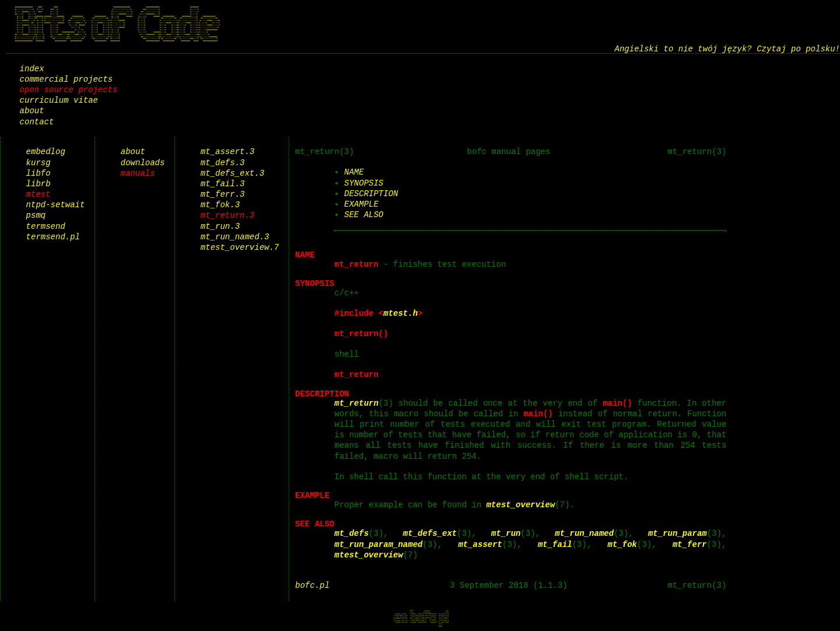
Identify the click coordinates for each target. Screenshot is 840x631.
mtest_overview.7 (240, 247)
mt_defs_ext (430, 533)
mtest (38, 194)
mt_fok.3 (220, 205)
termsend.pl (53, 237)
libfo (38, 173)
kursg (38, 163)
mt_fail (555, 544)
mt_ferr (690, 544)
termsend (46, 226)
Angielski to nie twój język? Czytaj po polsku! (727, 49)
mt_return (356, 403)
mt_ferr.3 (223, 194)
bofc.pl (312, 585)
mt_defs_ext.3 (232, 173)
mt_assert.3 (228, 151)
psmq (36, 215)
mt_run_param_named (378, 544)
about (32, 111)
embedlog (46, 151)
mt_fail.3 (223, 184)
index (32, 69)
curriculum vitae (59, 100)
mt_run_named (584, 533)
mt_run (506, 533)
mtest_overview (521, 505)
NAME (354, 172)
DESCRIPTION (371, 194)
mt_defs (351, 533)
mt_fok (622, 544)
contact (37, 122)
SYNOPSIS (364, 183)
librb (38, 184)
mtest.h (400, 313)
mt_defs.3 (223, 163)
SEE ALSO (364, 215)
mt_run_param (678, 533)
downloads (143, 163)
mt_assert (480, 544)
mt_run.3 (220, 226)
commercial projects (66, 79)
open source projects (69, 90)
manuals (138, 173)
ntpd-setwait (56, 205)
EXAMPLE (361, 204)
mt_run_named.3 (235, 237)
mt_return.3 (228, 215)
